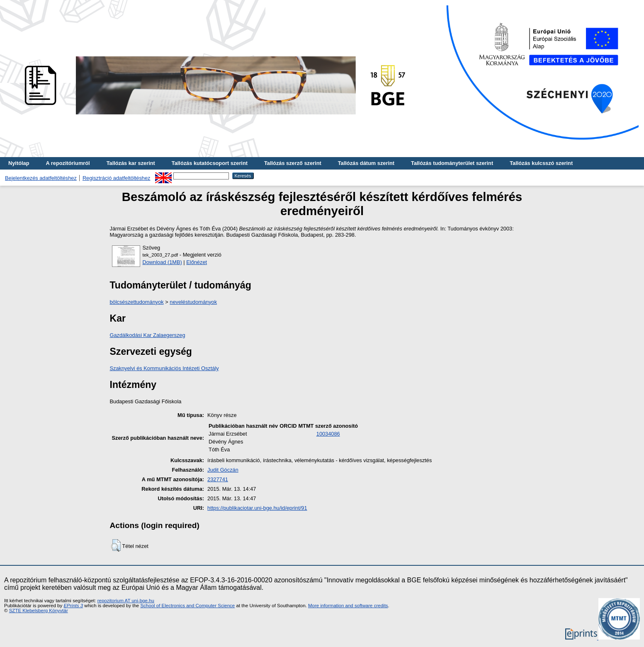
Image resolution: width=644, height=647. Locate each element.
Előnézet (197, 262)
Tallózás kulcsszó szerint (541, 163)
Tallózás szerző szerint (293, 163)
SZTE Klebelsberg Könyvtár (39, 611)
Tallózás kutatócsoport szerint (210, 163)
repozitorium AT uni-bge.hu (126, 601)
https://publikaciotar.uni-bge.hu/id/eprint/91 (257, 508)
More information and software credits (348, 606)
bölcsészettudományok (137, 302)
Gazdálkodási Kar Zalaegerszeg (148, 335)
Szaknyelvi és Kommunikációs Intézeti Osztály (164, 368)
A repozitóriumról (68, 163)
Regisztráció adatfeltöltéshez (117, 178)
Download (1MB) (162, 262)
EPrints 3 (73, 606)
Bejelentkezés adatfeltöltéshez (41, 178)
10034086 (328, 434)
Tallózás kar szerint (131, 163)
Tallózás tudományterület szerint (452, 163)
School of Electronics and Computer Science (187, 606)
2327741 (218, 479)
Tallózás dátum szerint (366, 163)
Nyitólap (19, 163)
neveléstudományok (193, 302)
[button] (116, 545)
